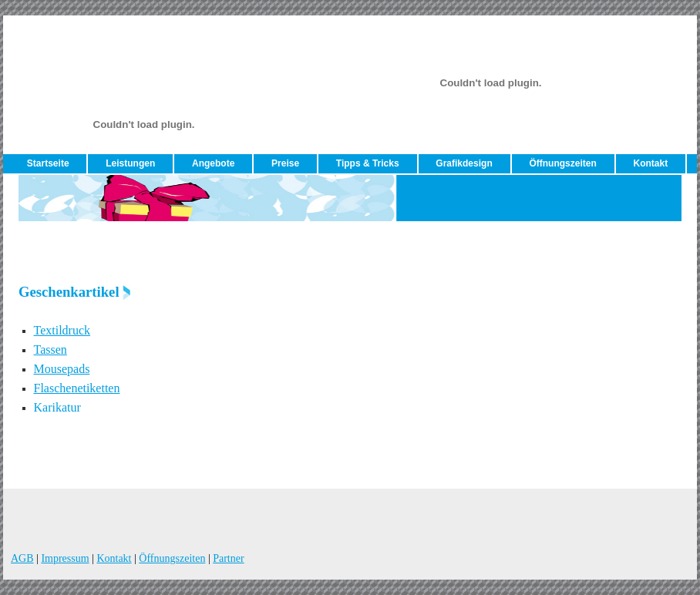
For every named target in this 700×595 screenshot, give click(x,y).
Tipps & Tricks (368, 163)
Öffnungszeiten (562, 163)
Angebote (213, 163)
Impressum (65, 558)
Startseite (48, 163)
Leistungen (130, 163)
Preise (285, 163)
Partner (228, 558)
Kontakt (650, 163)
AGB (22, 558)
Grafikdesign (464, 163)
